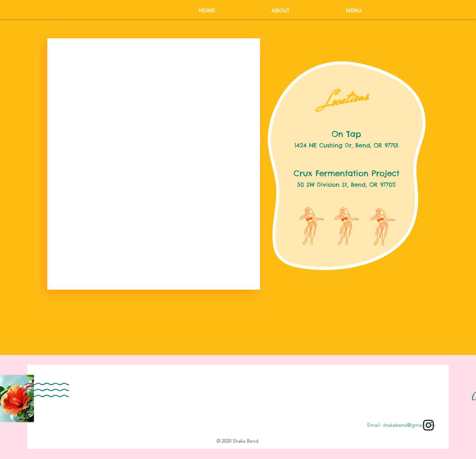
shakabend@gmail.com (409, 425)
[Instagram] (428, 425)
